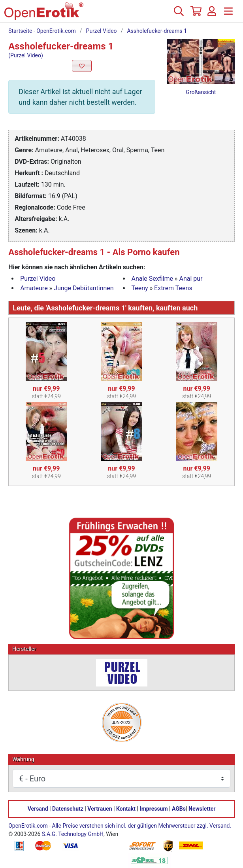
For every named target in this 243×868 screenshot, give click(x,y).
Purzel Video (102, 31)
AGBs (179, 809)
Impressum (154, 809)
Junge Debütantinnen (84, 288)
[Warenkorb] (195, 14)
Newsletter (202, 809)
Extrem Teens (173, 288)
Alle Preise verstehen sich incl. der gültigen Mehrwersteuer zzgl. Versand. (142, 826)
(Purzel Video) (26, 55)
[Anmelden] (212, 14)
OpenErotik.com (28, 826)
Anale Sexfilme (153, 279)
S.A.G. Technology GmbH (73, 834)
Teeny (140, 288)
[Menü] (228, 14)
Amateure (34, 288)
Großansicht (201, 92)
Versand (38, 809)
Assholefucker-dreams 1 (157, 31)
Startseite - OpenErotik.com (42, 31)
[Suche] (179, 14)
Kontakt (126, 809)
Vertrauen (100, 809)
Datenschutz (68, 809)
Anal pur (191, 279)
